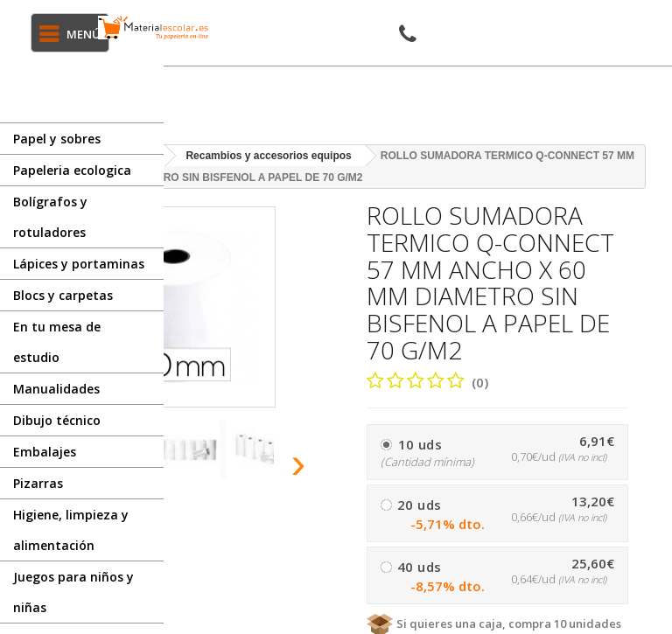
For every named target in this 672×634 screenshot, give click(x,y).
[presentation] (299, 463)
